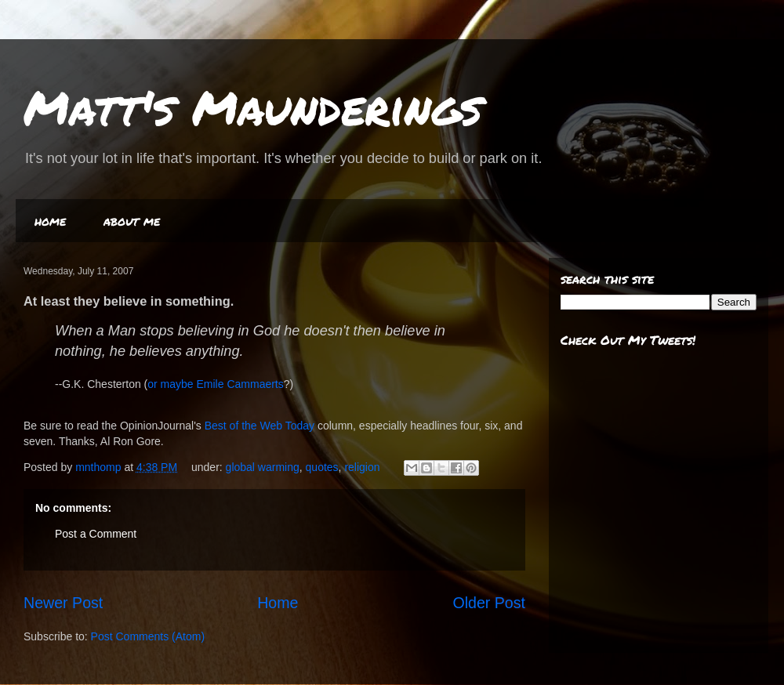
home (50, 221)
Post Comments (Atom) (148, 636)
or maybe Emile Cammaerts (216, 384)
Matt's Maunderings (253, 107)
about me (132, 221)
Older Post (489, 603)
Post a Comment (96, 534)
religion (362, 467)
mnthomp (100, 467)
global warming (263, 467)
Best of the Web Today (260, 426)
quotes (322, 467)
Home (278, 603)
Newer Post (63, 603)
